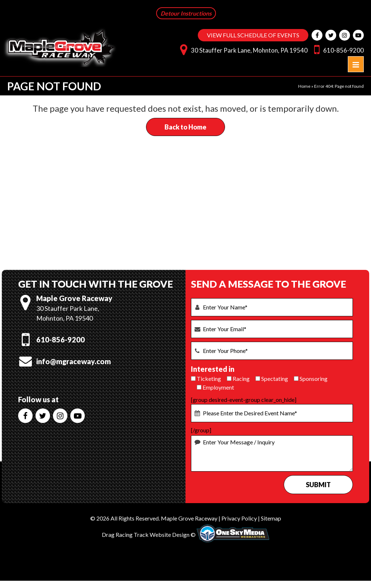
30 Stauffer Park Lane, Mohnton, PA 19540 (242, 49)
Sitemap (271, 518)
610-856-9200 (337, 49)
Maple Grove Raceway (189, 518)
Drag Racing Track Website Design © (149, 534)
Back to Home (185, 127)
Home (304, 86)
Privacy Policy (239, 518)
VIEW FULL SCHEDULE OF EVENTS (253, 35)
